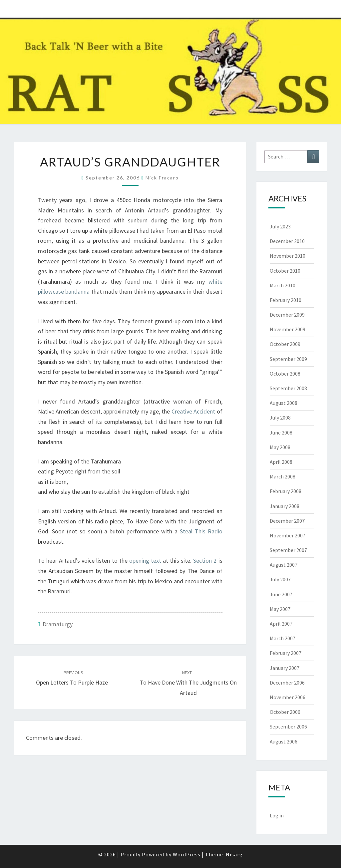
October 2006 (285, 712)
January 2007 (285, 668)
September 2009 (288, 359)
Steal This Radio (201, 531)
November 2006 (288, 697)
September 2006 (288, 726)
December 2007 (287, 521)
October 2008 (285, 374)
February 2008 (286, 491)
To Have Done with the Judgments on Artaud (188, 683)
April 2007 (281, 624)
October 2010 (285, 271)
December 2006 (287, 683)
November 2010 (288, 256)
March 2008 (283, 476)
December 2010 (287, 241)
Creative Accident (193, 411)
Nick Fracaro (162, 178)
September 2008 (288, 388)
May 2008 (280, 447)
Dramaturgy (58, 624)
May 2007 (280, 609)
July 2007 (280, 579)
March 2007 (283, 638)
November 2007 (288, 535)
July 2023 (280, 226)
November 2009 (288, 329)
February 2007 (286, 653)
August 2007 (284, 565)
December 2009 (287, 315)
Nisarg (234, 854)
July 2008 (280, 418)
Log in (277, 815)
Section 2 (206, 561)
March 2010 (283, 285)
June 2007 (281, 594)
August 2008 (284, 403)
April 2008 (281, 462)
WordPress (187, 854)
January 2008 (285, 506)
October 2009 (285, 344)
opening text (145, 561)
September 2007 (288, 550)
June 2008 (281, 433)
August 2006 (284, 741)
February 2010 (286, 300)
